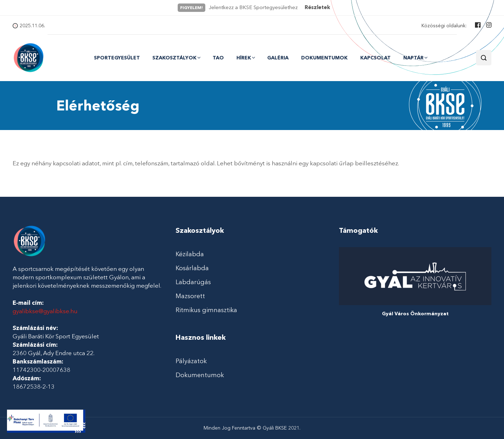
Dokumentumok (324, 58)
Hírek (244, 58)
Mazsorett (190, 296)
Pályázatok (191, 361)
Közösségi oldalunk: (444, 26)
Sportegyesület (117, 58)
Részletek (317, 7)
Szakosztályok (175, 58)
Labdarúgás (193, 282)
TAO (218, 58)
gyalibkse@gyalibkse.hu (45, 311)
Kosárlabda (192, 268)
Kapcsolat (375, 58)
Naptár (413, 58)
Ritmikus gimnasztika (206, 310)
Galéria (278, 58)
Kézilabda (190, 254)
